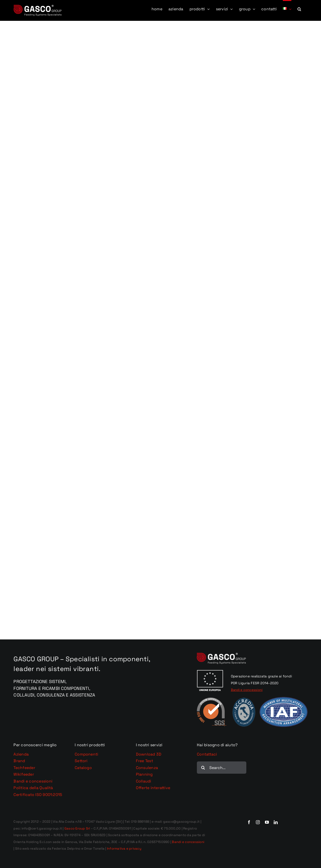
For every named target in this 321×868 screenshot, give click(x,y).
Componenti (86, 754)
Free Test (144, 761)
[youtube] (267, 822)
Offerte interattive (153, 788)
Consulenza (147, 768)
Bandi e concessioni (33, 781)
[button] (299, 9)
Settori (81, 761)
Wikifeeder (24, 774)
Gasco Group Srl (77, 828)
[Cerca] (203, 768)
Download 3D (149, 754)
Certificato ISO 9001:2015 (38, 795)
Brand (19, 761)
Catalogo (83, 768)
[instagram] (258, 822)
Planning (144, 774)
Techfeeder (24, 768)
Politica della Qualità (33, 788)
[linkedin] (276, 822)
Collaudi (144, 781)
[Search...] (222, 768)
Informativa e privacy (124, 849)
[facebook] (249, 822)
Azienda (21, 754)
